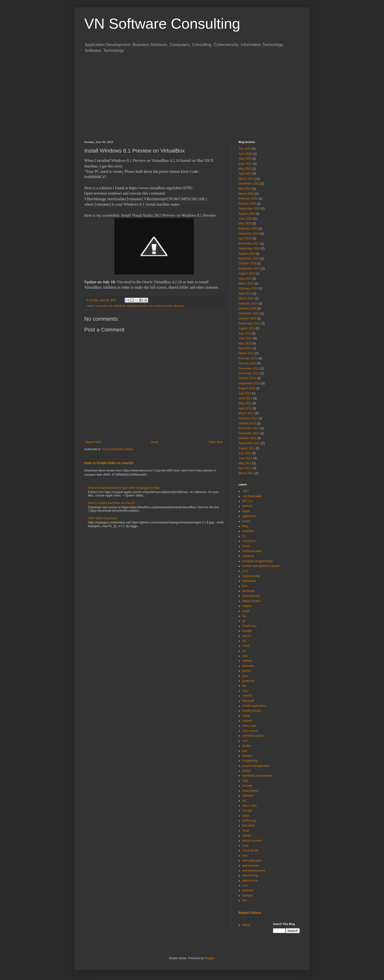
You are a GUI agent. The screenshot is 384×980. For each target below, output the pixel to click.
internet (247, 661)
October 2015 (247, 263)
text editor (249, 826)
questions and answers (257, 776)
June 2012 (245, 398)
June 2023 (245, 164)
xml (245, 900)
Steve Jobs (249, 806)
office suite (249, 726)
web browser (251, 866)
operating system (136, 306)
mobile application (254, 706)
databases (249, 581)
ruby (245, 781)
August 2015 (247, 273)
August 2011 (247, 448)
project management (256, 766)
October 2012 (247, 378)
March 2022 (246, 194)
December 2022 (249, 184)
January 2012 (247, 423)
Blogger (210, 958)
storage (247, 811)
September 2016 (249, 248)
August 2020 (247, 214)
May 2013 (245, 343)
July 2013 (245, 333)
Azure (246, 521)
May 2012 (245, 403)
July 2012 (245, 393)
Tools (246, 831)
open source (250, 731)
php (245, 751)
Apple (246, 511)
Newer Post (93, 442)
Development (251, 596)
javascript (248, 681)
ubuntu (247, 836)
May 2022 (245, 189)
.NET (246, 491)
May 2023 (245, 169)
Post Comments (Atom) (117, 449)
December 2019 (249, 234)
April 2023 (245, 174)
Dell (245, 586)
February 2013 (248, 358)
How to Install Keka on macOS (109, 463)
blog (245, 526)
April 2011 (245, 468)
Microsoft (120, 306)
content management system (261, 566)
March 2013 (246, 353)
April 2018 (245, 238)
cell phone (249, 541)
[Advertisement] (192, 96)
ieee (245, 656)
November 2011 (249, 433)
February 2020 (248, 229)
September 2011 (249, 443)
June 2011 (245, 458)
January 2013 (247, 363)
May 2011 (245, 463)
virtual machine (163, 306)
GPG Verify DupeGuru (102, 518)
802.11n (247, 501)
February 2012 (248, 418)
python (247, 771)
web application (252, 861)
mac (110, 306)
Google (247, 631)
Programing (250, 761)
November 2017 (249, 244)
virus (245, 846)
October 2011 (247, 438)
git (244, 621)
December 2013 (249, 313)
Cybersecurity (251, 576)
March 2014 (246, 298)
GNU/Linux (249, 626)
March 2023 (246, 179)
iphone (247, 671)
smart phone (250, 791)
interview (248, 666)
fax (244, 616)
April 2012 (245, 408)
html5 (246, 646)
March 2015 (246, 283)
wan (245, 856)
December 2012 (249, 368)
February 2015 (248, 288)
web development (254, 871)
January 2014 (247, 308)
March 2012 (246, 413)
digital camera (251, 601)
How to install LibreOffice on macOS (112, 503)
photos (247, 746)
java (245, 676)
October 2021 (247, 204)
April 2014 (245, 294)
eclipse (247, 606)
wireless (247, 896)
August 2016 (247, 254)
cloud (246, 546)
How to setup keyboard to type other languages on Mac (124, 488)
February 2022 (248, 199)
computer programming (257, 561)
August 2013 (247, 328)
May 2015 (245, 279)
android (247, 506)
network (247, 721)
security (247, 786)
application (249, 516)
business (248, 531)
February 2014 (248, 304)
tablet (246, 816)
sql (244, 801)
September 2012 (249, 383)
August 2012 (247, 388)
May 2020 (245, 224)
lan (244, 686)
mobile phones (252, 711)
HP (244, 641)
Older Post (216, 442)
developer (249, 591)
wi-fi (245, 886)
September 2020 (249, 209)
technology (249, 821)
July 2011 (245, 453)
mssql (246, 716)
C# (244, 536)
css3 (245, 571)
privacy (247, 756)
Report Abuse (250, 913)
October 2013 (247, 319)
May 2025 (245, 159)
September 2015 (249, 269)
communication (252, 551)
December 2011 (249, 428)
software (248, 796)
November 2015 (249, 259)
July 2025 (245, 149)
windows (179, 306)
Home (155, 442)
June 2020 (245, 219)
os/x (151, 306)
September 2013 (249, 323)
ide (244, 651)
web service (250, 881)
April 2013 (245, 348)
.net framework (252, 496)
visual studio (250, 850)
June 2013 (245, 338)
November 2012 (249, 373)
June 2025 (245, 154)
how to (246, 636)
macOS (247, 696)
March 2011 (246, 473)
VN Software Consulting (162, 24)
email (246, 611)
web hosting (250, 875)
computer (101, 306)
